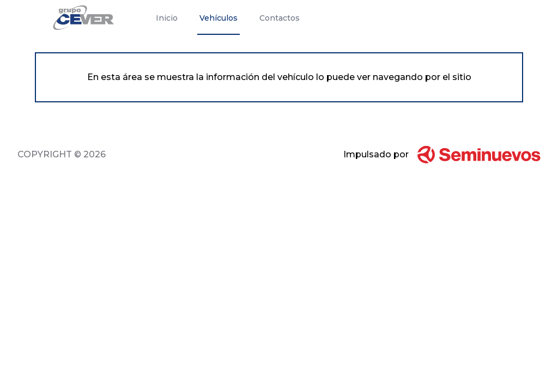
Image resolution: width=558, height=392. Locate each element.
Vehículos (219, 18)
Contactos (280, 18)
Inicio (167, 18)
